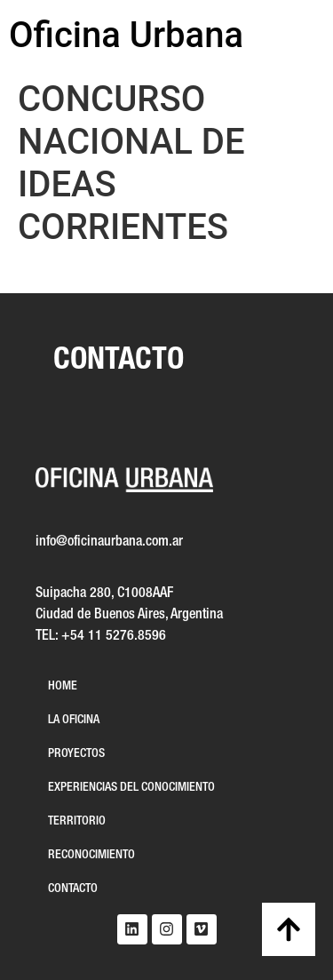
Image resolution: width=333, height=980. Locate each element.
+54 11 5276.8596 (114, 636)
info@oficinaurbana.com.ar (109, 542)
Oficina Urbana (126, 35)
